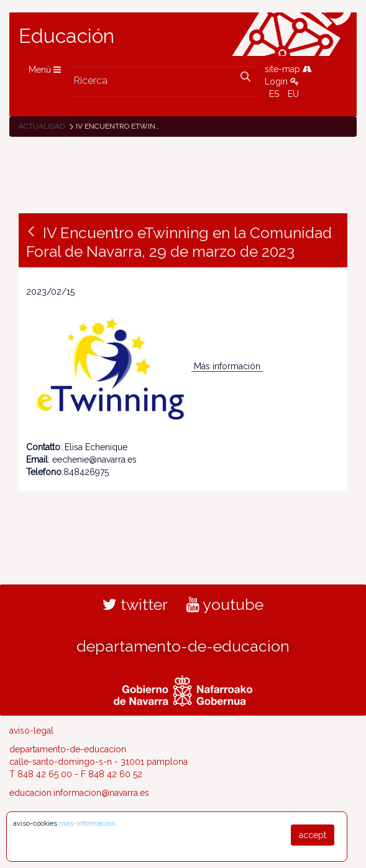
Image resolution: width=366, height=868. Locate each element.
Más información (228, 366)
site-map (288, 69)
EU (293, 94)
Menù (45, 70)
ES (274, 94)
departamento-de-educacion (183, 646)
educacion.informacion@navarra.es (79, 793)
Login (282, 81)
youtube (225, 604)
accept (313, 835)
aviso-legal (31, 731)
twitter (135, 604)
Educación (66, 36)
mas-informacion (87, 823)
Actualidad (42, 126)
